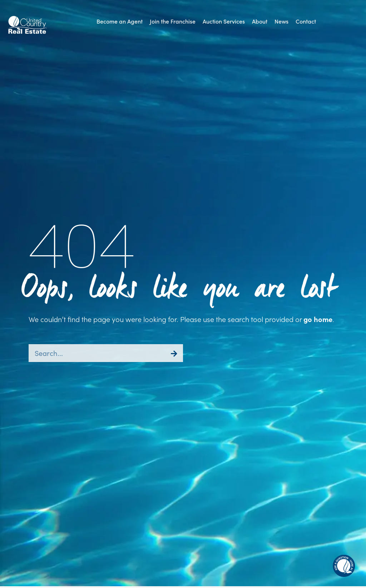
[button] (344, 566)
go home (318, 319)
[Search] (174, 353)
